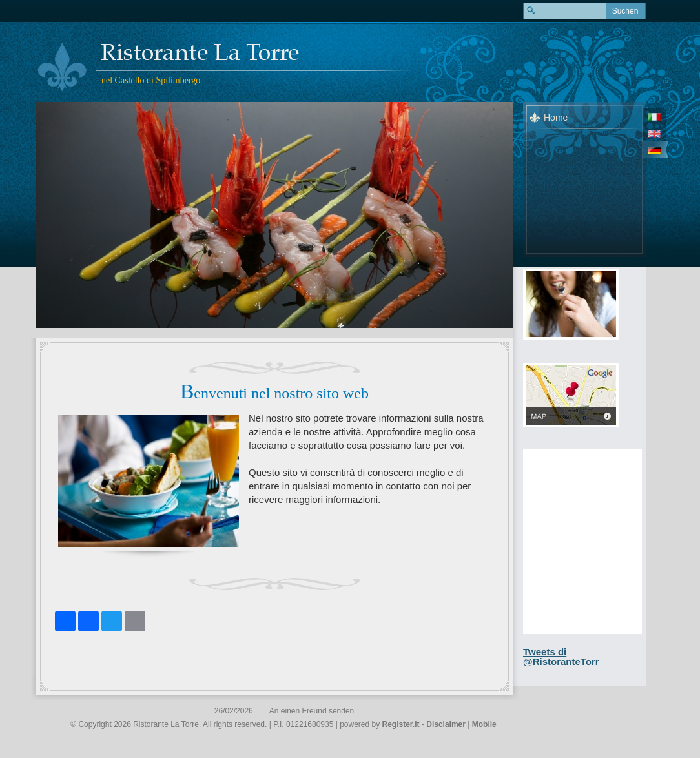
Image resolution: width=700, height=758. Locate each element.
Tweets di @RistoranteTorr (561, 657)
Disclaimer (446, 724)
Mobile (484, 724)
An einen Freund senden (312, 711)
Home (556, 118)
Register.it (401, 724)
